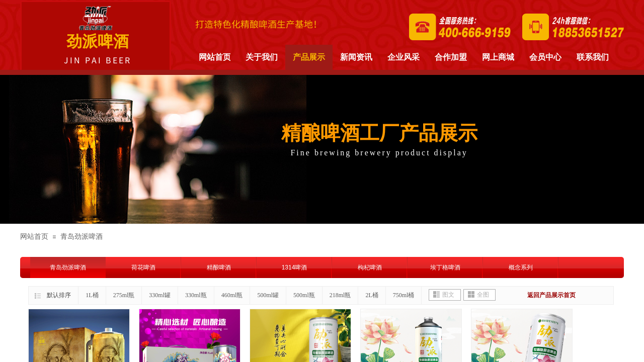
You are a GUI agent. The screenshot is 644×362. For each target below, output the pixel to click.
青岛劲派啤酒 (82, 237)
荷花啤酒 (143, 267)
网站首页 (34, 237)
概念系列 (521, 267)
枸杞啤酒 (370, 267)
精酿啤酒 (219, 267)
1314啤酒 (295, 267)
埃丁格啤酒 (445, 267)
